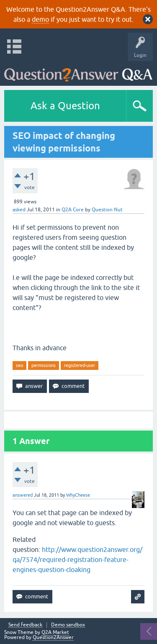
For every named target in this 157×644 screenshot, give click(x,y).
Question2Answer (53, 637)
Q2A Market (55, 632)
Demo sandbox (68, 625)
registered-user (80, 365)
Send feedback (25, 625)
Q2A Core (73, 210)
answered (23, 495)
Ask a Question (65, 106)
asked (19, 210)
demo (40, 19)
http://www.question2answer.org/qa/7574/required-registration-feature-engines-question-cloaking (77, 559)
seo (19, 365)
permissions (44, 365)
